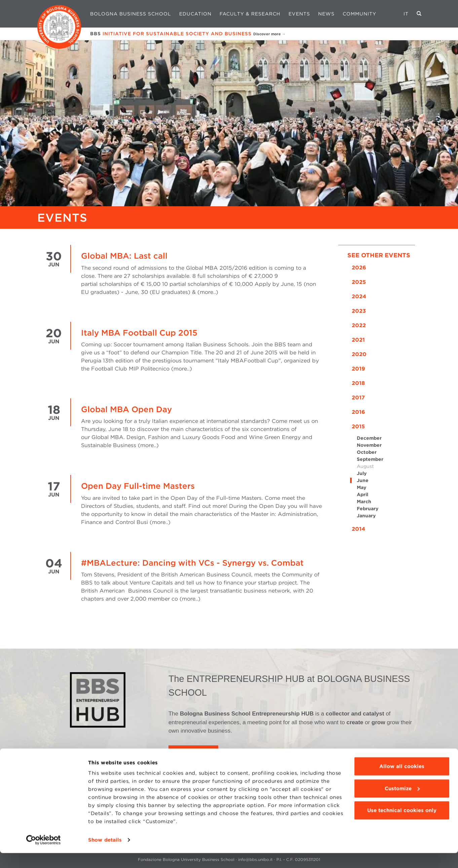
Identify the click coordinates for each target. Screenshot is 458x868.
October (367, 452)
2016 (358, 412)
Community (359, 14)
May (361, 487)
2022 (359, 325)
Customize (402, 803)
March (364, 502)
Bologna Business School (131, 14)
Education (195, 14)
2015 (358, 426)
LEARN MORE (193, 755)
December (369, 438)
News (326, 14)
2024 (359, 296)
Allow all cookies (402, 781)
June (363, 480)
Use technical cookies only (402, 825)
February (368, 509)
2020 (359, 354)
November (369, 445)
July (362, 473)
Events (299, 14)
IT (406, 14)
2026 (359, 268)
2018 (358, 383)
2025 (359, 282)
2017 (358, 398)
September (370, 459)
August (365, 466)
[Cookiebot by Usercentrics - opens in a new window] (44, 855)
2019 (358, 369)
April (362, 494)
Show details (105, 855)
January (366, 516)
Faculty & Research (250, 14)
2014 (358, 529)
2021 (358, 340)
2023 (359, 311)
